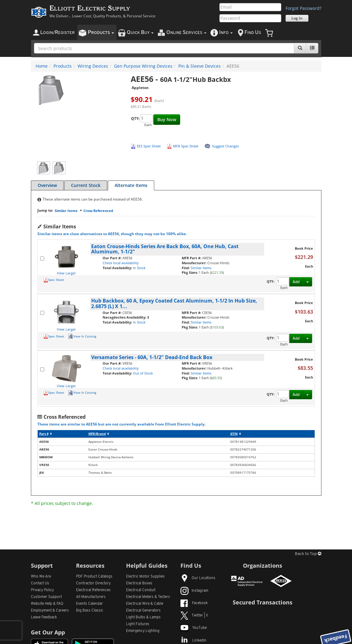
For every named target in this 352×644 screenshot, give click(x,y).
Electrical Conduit (141, 590)
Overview (47, 185)
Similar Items (66, 211)
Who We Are (41, 577)
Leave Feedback (44, 617)
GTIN (236, 434)
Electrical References (93, 590)
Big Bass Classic (90, 611)
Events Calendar (89, 604)
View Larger (66, 273)
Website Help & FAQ (47, 604)
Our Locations (198, 578)
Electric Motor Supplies (145, 577)
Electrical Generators (143, 611)
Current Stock (86, 185)
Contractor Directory (93, 583)
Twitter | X (194, 616)
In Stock (139, 268)
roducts (101, 33)
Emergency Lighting (143, 631)
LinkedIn (193, 641)
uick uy (140, 33)
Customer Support (46, 597)
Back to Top (308, 554)
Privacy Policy (42, 590)
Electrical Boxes (139, 583)
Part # (46, 434)
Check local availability (121, 263)
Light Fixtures (138, 624)
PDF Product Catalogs (94, 577)
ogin (57, 33)
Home (42, 66)
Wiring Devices (93, 66)
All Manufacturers (91, 597)
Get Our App (48, 632)
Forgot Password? (303, 8)
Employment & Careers (50, 611)
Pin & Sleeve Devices (199, 66)
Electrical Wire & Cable (145, 604)
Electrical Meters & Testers (148, 597)
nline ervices (186, 33)
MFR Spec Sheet (186, 146)
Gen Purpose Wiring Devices (143, 66)
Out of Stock (143, 373)
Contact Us (40, 583)
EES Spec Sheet (149, 146)
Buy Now (167, 119)
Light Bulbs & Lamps (143, 617)
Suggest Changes (225, 146)
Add (296, 282)
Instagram (194, 591)
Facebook (194, 603)
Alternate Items (131, 185)
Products (63, 66)
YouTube (194, 628)
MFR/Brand (99, 434)
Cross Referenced (98, 211)
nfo (226, 33)
